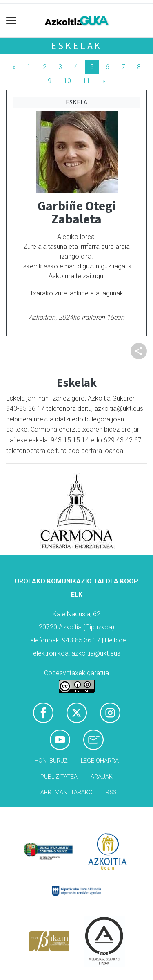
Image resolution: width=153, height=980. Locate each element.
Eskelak (77, 46)
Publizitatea (59, 777)
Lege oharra (100, 761)
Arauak (102, 777)
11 (86, 81)
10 (67, 81)
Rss (111, 792)
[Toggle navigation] (11, 21)
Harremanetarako (64, 792)
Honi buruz (51, 761)
